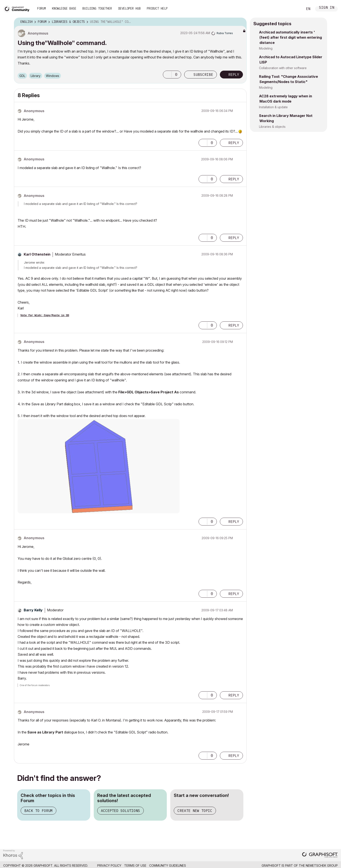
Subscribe (203, 75)
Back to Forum (38, 811)
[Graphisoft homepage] (320, 855)
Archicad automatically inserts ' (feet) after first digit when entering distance (290, 37)
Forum (42, 8)
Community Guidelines (168, 866)
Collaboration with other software (283, 68)
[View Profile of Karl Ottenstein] (37, 254)
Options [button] (241, 22)
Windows (53, 76)
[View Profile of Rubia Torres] (225, 33)
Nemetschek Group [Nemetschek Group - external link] (322, 866)
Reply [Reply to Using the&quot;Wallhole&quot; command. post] (234, 75)
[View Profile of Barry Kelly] (33, 610)
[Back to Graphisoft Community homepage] (18, 8)
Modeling (266, 48)
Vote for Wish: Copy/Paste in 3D (45, 316)
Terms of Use (135, 866)
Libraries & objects (272, 127)
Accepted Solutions (120, 811)
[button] (167, 75)
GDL (22, 76)
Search (295, 9)
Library (36, 76)
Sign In (327, 8)
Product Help (157, 8)
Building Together (97, 8)
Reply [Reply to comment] (234, 143)
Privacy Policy (109, 866)
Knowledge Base (64, 8)
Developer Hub (129, 8)
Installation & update (273, 107)
